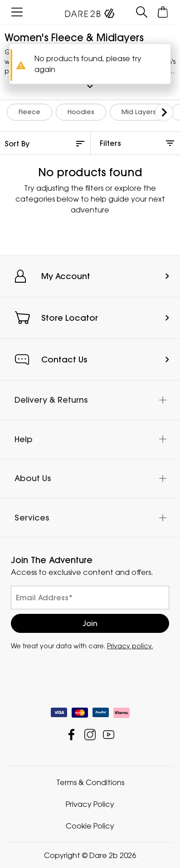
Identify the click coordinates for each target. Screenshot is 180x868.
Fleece (29, 112)
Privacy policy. (130, 646)
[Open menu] (17, 12)
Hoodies (81, 112)
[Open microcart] (163, 12)
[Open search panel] (142, 12)
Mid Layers (139, 112)
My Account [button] (66, 276)
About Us (33, 478)
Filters (110, 143)
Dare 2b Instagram (90, 735)
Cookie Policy (90, 826)
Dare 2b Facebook (71, 735)
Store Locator (70, 318)
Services (32, 518)
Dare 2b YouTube (109, 735)
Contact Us (64, 359)
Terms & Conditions (90, 782)
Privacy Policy (90, 804)
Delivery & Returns (51, 400)
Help (24, 439)
